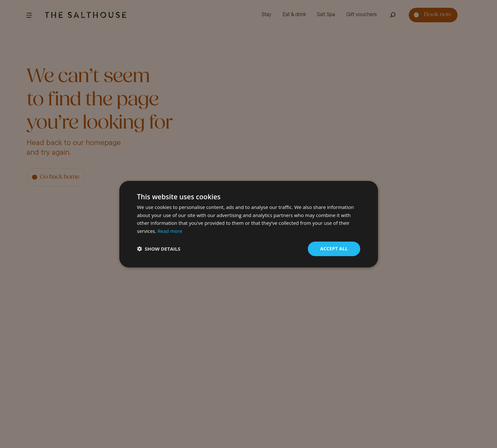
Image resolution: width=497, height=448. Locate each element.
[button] (159, 249)
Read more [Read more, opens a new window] (170, 231)
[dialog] (248, 224)
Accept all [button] (334, 249)
